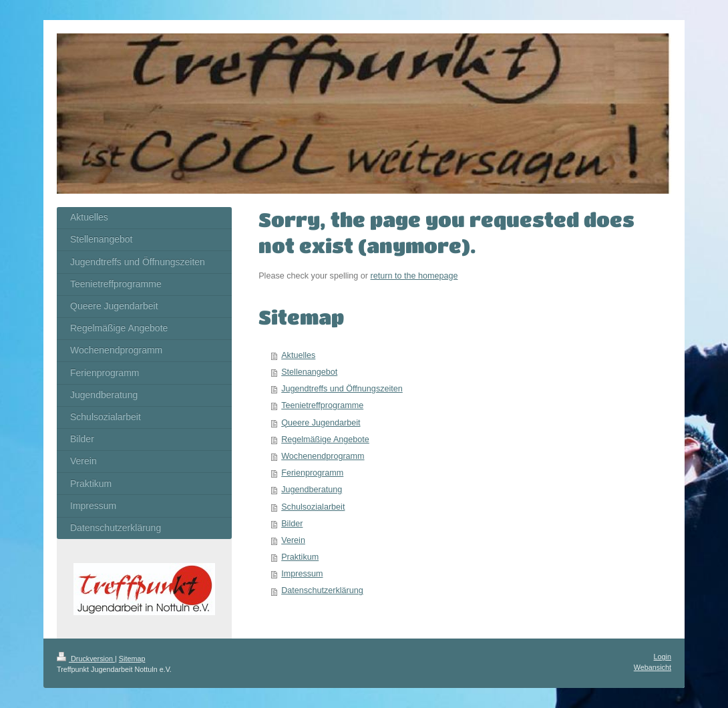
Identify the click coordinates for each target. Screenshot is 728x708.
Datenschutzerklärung (322, 590)
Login (663, 657)
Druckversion (86, 659)
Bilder (292, 524)
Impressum (302, 574)
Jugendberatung (312, 490)
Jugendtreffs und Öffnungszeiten (342, 389)
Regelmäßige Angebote (325, 439)
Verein (293, 540)
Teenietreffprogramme (322, 405)
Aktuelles (298, 355)
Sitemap (132, 659)
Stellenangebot (309, 372)
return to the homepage (414, 276)
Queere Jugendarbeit (321, 423)
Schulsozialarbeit (313, 507)
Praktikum (300, 557)
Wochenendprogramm (323, 456)
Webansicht (653, 667)
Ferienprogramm (312, 473)
